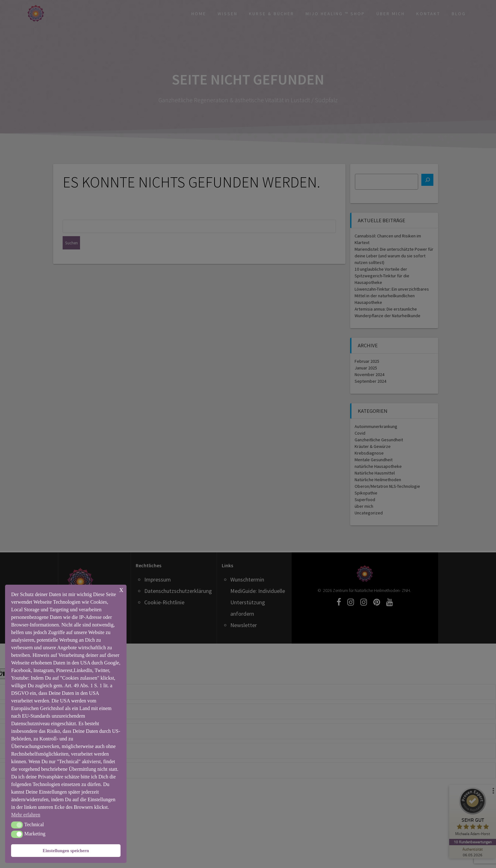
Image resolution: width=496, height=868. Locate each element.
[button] (17, 825)
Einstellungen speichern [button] (66, 851)
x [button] (121, 589)
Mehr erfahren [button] (26, 815)
